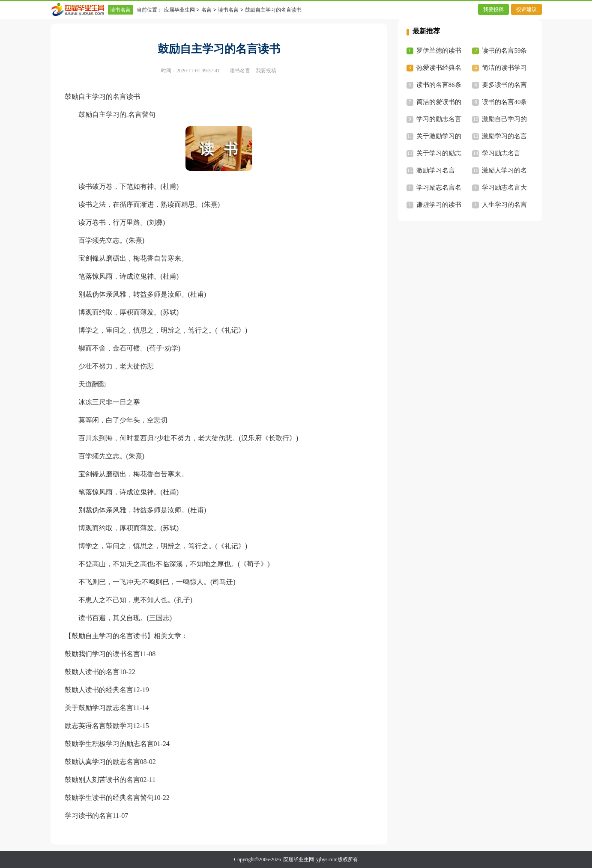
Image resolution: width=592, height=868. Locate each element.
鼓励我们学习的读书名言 (102, 654)
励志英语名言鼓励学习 (99, 726)
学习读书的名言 (89, 816)
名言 (206, 10)
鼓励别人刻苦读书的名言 (102, 780)
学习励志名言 (501, 153)
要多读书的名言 (504, 85)
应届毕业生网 (179, 10)
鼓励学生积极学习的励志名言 (109, 744)
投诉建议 (526, 9)
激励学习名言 (436, 170)
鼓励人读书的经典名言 (99, 690)
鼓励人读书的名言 (92, 672)
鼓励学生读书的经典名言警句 (109, 798)
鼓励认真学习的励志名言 (102, 762)
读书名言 (120, 10)
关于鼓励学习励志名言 (99, 708)
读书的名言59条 (504, 51)
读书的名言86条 (439, 85)
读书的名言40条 (504, 102)
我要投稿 (493, 9)
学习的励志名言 (439, 119)
